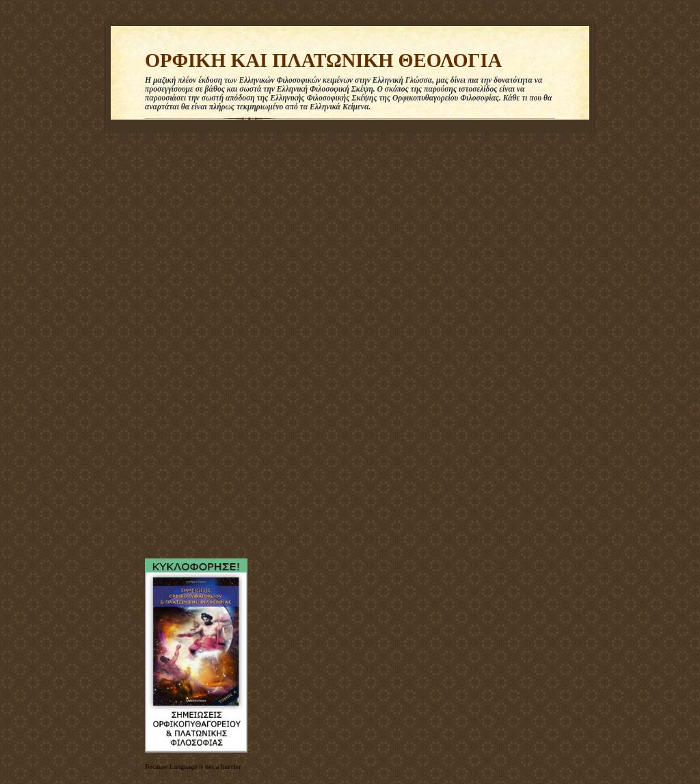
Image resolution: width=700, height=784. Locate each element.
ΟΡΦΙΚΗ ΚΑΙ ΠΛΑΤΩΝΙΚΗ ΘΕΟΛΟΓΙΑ (323, 60)
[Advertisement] (186, 342)
